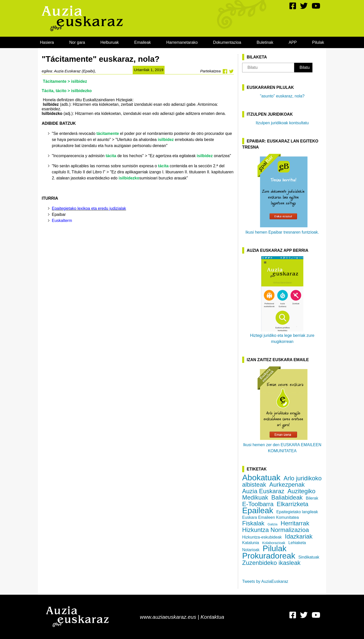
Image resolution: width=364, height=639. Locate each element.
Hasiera (47, 42)
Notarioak (251, 550)
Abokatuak (261, 478)
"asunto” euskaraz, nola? (282, 96)
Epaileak (258, 510)
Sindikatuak (309, 557)
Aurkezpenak (287, 485)
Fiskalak (253, 523)
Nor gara (77, 42)
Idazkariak (299, 536)
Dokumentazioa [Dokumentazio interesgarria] (227, 42)
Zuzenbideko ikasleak (271, 563)
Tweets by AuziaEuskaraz (265, 581)
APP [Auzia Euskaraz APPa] (293, 42)
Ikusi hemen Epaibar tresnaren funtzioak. (282, 194)
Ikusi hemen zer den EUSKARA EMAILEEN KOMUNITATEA (282, 409)
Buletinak (265, 42)
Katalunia (251, 543)
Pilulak (318, 42)
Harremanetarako (182, 42)
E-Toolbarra (258, 504)
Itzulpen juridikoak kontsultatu (282, 123)
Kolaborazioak (274, 543)
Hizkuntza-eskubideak (262, 537)
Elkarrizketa (293, 504)
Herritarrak (295, 523)
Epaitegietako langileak (297, 512)
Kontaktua (212, 617)
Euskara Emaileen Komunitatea (270, 517)
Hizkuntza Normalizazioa (276, 530)
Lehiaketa (297, 543)
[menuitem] (47, 42)
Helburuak (110, 42)
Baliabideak (287, 497)
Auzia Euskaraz (263, 491)
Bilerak (312, 498)
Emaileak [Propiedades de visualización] (143, 42)
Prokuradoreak (269, 556)
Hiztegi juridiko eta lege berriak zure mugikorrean (282, 300)
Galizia (272, 524)
